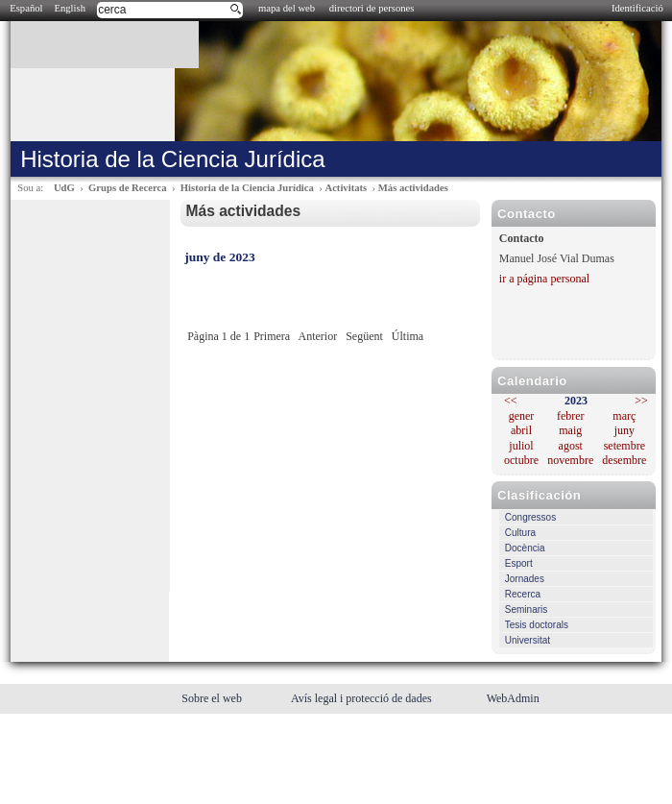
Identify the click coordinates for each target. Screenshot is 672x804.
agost (571, 446)
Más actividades (413, 188)
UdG (64, 188)
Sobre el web (213, 698)
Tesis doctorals (537, 625)
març (624, 416)
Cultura (520, 533)
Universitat (528, 640)
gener (522, 416)
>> (641, 401)
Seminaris (526, 609)
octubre (521, 460)
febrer (571, 416)
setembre (624, 446)
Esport (519, 563)
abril (521, 430)
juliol (521, 446)
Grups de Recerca (127, 188)
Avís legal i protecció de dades (363, 698)
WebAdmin (513, 698)
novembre (570, 460)
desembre (624, 460)
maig (570, 430)
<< (511, 401)
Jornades (525, 579)
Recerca (523, 594)
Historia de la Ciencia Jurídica (247, 188)
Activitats (346, 188)
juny (624, 430)
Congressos (530, 517)
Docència (525, 548)
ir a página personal (544, 279)
